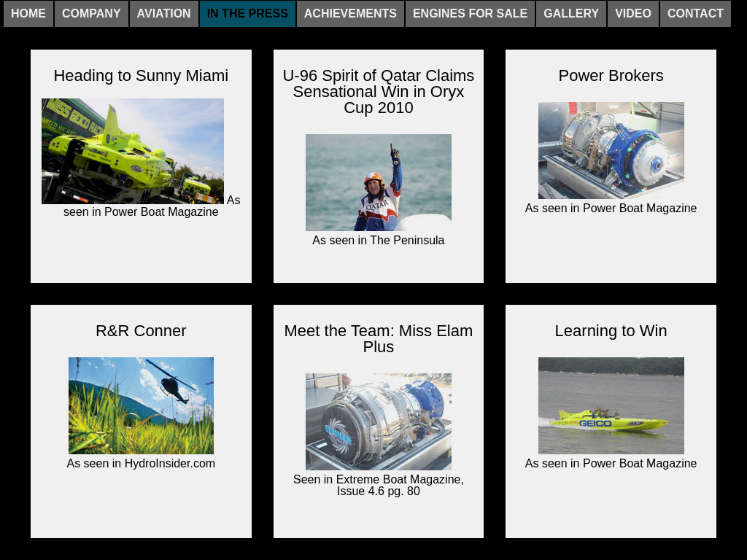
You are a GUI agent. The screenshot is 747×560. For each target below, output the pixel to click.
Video (633, 13)
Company (92, 13)
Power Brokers (611, 76)
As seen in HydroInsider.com (141, 412)
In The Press (248, 13)
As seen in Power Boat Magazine (141, 158)
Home (28, 13)
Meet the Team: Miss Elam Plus (379, 339)
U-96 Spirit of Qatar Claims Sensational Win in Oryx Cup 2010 (379, 92)
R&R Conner (141, 331)
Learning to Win (611, 331)
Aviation (164, 13)
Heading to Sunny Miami (141, 76)
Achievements (351, 13)
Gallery (571, 13)
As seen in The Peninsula (379, 188)
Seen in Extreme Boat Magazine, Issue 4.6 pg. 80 (379, 433)
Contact (696, 13)
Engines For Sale (470, 13)
